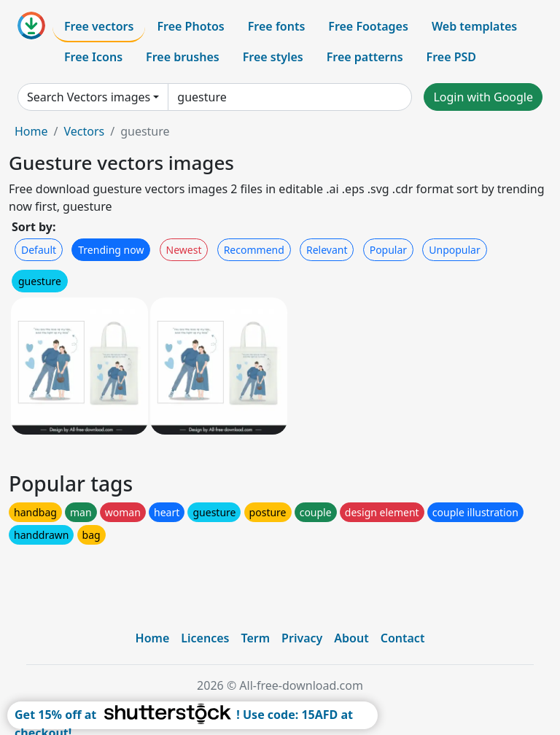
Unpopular (454, 250)
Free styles (273, 57)
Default (39, 250)
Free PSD (451, 57)
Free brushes (183, 57)
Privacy (302, 638)
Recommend (254, 250)
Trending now (111, 250)
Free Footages (368, 26)
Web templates (474, 26)
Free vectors (99, 26)
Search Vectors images (89, 97)
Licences (205, 638)
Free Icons (93, 57)
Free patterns (365, 57)
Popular (388, 250)
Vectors (84, 131)
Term (255, 638)
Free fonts (277, 26)
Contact (403, 638)
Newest (184, 250)
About (351, 638)
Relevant (327, 250)
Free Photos (190, 26)
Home (31, 131)
